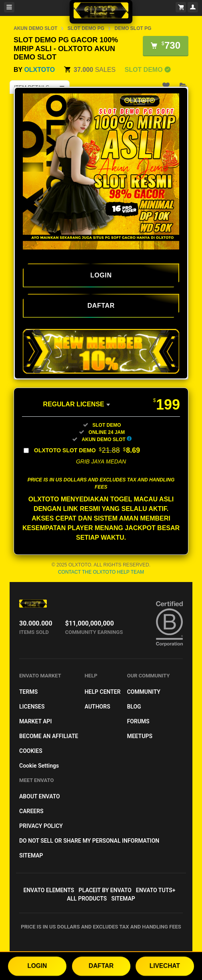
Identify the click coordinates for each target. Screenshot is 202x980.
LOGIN (37, 966)
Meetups (140, 736)
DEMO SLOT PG (133, 28)
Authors (97, 707)
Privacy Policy (41, 826)
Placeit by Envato (105, 890)
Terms (28, 692)
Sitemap (31, 855)
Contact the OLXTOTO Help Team (101, 572)
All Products (87, 899)
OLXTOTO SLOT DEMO (87, 450)
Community (144, 692)
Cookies (31, 751)
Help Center (102, 692)
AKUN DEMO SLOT (35, 28)
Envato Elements (49, 890)
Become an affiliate (49, 736)
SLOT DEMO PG (86, 28)
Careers (31, 811)
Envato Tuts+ (156, 890)
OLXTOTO (39, 70)
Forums (138, 721)
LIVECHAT (165, 966)
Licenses (32, 707)
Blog (134, 707)
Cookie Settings (39, 766)
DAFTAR (101, 966)
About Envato (40, 796)
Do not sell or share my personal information (89, 841)
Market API (36, 721)
